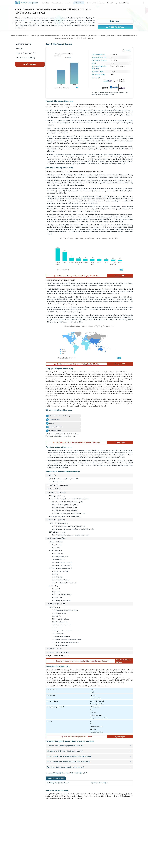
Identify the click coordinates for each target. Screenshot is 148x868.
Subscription (79, 3)
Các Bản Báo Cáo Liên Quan (56, 778)
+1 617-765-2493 (122, 3)
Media (17, 823)
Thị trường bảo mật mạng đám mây (58, 783)
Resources (91, 3)
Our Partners (37, 819)
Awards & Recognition (22, 827)
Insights (18, 832)
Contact (110, 3)
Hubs (34, 840)
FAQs (35, 827)
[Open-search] (144, 3)
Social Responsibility (39, 823)
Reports (45, 3)
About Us (18, 815)
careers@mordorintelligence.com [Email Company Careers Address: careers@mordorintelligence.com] (90, 820)
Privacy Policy (20, 848)
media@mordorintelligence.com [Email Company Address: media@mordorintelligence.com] (64, 839)
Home (17, 811)
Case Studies (37, 832)
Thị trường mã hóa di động (99, 783)
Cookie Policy (37, 848)
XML (17, 852)
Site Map (36, 852)
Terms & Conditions (39, 844)
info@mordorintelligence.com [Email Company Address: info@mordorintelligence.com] (63, 832)
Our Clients (19, 819)
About (68, 3)
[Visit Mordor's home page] (26, 3)
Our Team (36, 815)
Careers (18, 844)
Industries (101, 3)
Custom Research (57, 3)
